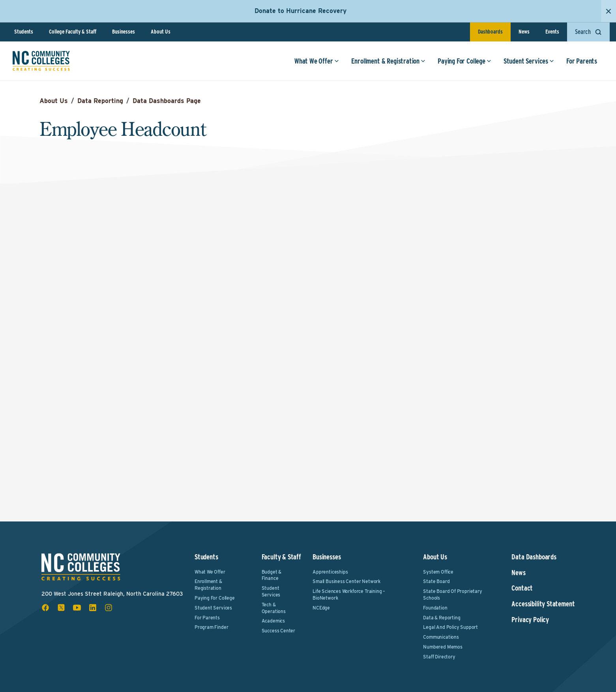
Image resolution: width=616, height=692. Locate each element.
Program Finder (211, 627)
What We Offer (317, 61)
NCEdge (321, 608)
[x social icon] (61, 608)
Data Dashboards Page (167, 101)
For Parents (582, 61)
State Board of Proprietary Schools (452, 594)
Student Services (529, 61)
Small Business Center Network (346, 581)
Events (552, 32)
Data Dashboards (534, 557)
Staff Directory (439, 657)
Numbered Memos (443, 647)
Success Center (278, 631)
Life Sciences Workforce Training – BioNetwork (349, 594)
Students (24, 32)
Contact (522, 588)
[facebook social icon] (45, 608)
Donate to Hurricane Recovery (301, 11)
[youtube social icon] (77, 608)
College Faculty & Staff (73, 32)
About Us (161, 32)
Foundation (435, 608)
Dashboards (490, 32)
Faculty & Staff (281, 557)
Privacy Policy (530, 620)
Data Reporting (100, 101)
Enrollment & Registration (389, 61)
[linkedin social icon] (93, 608)
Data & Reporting (442, 618)
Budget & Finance (272, 575)
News (524, 32)
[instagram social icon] (109, 608)
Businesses (124, 32)
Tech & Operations (274, 608)
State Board (436, 581)
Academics (273, 621)
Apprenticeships (330, 572)
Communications (441, 637)
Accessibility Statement (543, 604)
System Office (438, 572)
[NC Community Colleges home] (41, 61)
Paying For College (464, 61)
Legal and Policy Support (450, 627)
